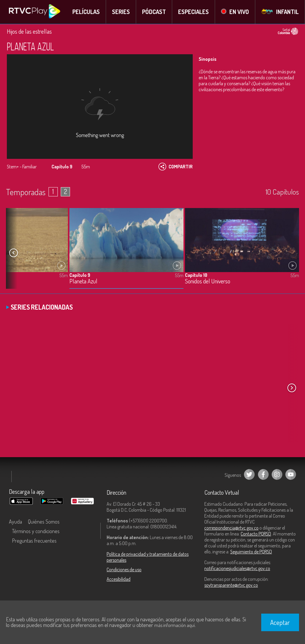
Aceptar (280, 622)
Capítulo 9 (80, 275)
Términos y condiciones (36, 531)
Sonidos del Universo (208, 281)
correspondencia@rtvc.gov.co (231, 528)
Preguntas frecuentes (34, 541)
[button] (13, 253)
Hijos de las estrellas (29, 31)
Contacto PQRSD (256, 534)
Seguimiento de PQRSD (251, 552)
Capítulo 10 (196, 275)
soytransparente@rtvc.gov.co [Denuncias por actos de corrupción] (231, 585)
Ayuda (15, 522)
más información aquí (175, 625)
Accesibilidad (119, 579)
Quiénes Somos (44, 522)
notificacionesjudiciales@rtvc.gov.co (237, 568)
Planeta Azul (83, 281)
